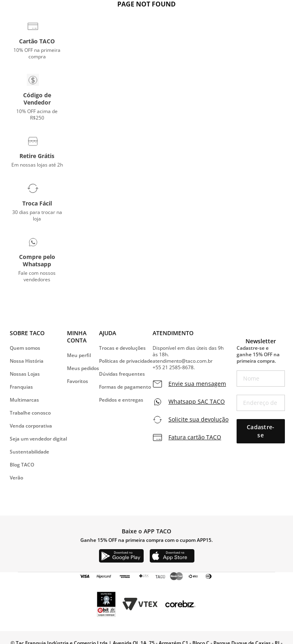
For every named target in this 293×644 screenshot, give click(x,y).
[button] (37, 40)
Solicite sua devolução (198, 419)
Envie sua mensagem (197, 384)
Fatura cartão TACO (195, 437)
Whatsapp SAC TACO (197, 402)
